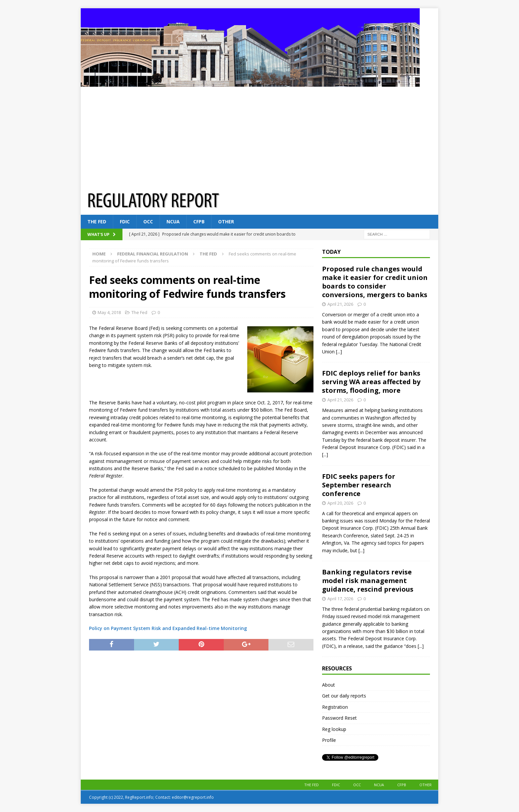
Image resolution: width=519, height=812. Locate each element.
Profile (329, 740)
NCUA (173, 222)
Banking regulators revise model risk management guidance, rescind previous (368, 581)
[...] (339, 352)
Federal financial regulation (153, 254)
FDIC (125, 222)
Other (226, 222)
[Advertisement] (259, 136)
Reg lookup (334, 729)
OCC (148, 222)
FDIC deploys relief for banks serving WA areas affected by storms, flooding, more (371, 382)
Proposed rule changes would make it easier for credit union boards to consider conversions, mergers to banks (375, 282)
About (329, 685)
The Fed (97, 222)
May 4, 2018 (109, 312)
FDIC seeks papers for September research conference (359, 485)
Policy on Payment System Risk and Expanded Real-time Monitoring (168, 628)
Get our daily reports (344, 696)
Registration (335, 707)
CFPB (199, 222)
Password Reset (339, 718)
